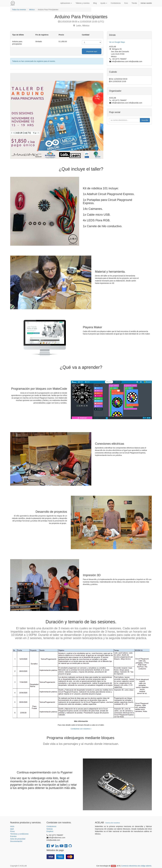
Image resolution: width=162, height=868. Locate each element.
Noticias (50, 829)
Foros (12, 831)
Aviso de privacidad (18, 839)
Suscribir (145, 120)
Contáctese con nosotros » (81, 729)
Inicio (12, 826)
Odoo (113, 866)
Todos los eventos (19, 10)
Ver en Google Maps (117, 42)
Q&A (12, 829)
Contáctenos (51, 826)
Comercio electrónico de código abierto (136, 866)
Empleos (50, 831)
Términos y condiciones (19, 834)
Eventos (13, 836)
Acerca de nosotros (113, 823)
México (32, 10)
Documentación (16, 841)
